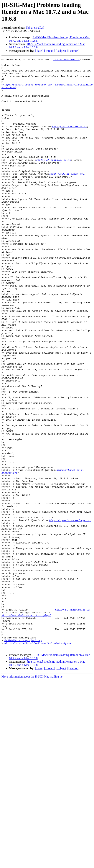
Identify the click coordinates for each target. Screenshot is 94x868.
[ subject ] (62, 51)
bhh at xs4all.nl (35, 28)
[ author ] (74, 51)
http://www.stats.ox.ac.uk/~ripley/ (26, 727)
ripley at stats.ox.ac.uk (69, 140)
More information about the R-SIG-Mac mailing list (32, 794)
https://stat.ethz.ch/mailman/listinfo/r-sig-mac (38, 760)
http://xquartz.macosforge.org (70, 613)
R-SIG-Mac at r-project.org (23, 757)
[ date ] (39, 51)
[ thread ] (50, 51)
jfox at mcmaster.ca (66, 60)
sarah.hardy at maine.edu (66, 197)
